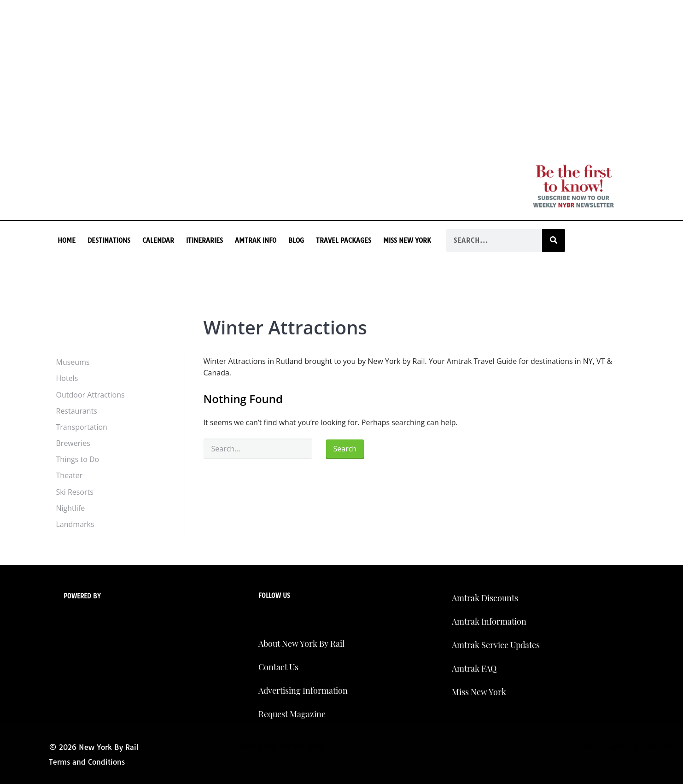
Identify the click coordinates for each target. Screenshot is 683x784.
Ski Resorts (75, 492)
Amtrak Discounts (485, 598)
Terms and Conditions (87, 762)
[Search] (554, 240)
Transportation (82, 427)
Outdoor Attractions (90, 395)
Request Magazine (292, 714)
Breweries (73, 443)
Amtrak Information (489, 621)
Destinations (109, 240)
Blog (296, 240)
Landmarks (75, 524)
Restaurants (77, 411)
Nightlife (71, 508)
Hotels (67, 378)
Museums (73, 362)
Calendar (158, 240)
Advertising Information (303, 690)
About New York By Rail (301, 644)
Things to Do (78, 459)
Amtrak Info (256, 240)
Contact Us (278, 667)
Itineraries (204, 240)
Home (67, 240)
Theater (70, 475)
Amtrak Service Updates (496, 645)
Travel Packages (344, 240)
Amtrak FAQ (474, 668)
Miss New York (407, 240)
